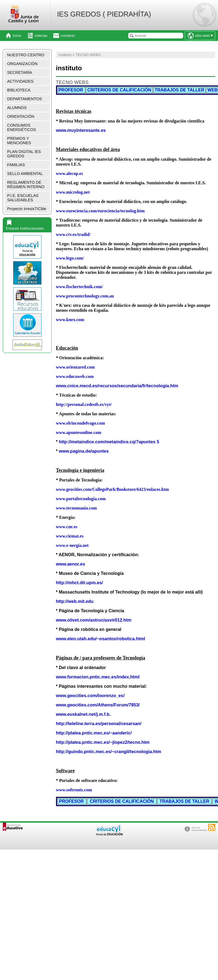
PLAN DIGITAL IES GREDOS (24, 154)
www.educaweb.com (75, 376)
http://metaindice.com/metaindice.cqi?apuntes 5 (109, 442)
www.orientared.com (76, 367)
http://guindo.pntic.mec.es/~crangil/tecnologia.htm (109, 752)
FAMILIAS (16, 165)
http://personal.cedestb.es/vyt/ (84, 404)
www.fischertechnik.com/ (80, 287)
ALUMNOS (17, 108)
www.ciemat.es (70, 536)
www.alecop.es (70, 173)
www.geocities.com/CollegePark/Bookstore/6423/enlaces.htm (113, 489)
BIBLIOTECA (19, 90)
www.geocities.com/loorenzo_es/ (90, 696)
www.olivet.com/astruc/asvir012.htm (94, 620)
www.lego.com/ (70, 258)
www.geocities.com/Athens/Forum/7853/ (98, 705)
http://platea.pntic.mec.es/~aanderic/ (94, 733)
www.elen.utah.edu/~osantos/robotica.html (101, 639)
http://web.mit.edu (75, 601)
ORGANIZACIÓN (22, 64)
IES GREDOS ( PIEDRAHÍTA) (104, 14)
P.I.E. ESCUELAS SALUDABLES (23, 198)
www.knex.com (70, 320)
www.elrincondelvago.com (81, 423)
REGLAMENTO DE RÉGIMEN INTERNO (26, 185)
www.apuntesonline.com (79, 432)
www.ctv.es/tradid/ (73, 234)
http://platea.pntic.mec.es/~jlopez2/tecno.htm (103, 742)
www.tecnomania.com (76, 508)
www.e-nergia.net (72, 545)
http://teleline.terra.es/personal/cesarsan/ (99, 724)
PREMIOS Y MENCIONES (19, 141)
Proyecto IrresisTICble (27, 209)
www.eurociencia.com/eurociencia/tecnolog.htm (100, 211)
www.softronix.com (74, 790)
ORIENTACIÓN (21, 116)
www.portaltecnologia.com (81, 499)
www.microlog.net (73, 192)
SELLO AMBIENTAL (25, 174)
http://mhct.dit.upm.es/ (80, 583)
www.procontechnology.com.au (85, 296)
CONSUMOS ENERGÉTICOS (22, 127)
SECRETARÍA (20, 73)
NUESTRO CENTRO (26, 55)
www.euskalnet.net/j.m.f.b (83, 714)
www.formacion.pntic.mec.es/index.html (98, 677)
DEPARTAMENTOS (25, 99)
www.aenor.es (71, 564)
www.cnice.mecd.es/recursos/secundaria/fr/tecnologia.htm (117, 386)
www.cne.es (67, 527)
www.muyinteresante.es (81, 130)
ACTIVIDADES (20, 81)
